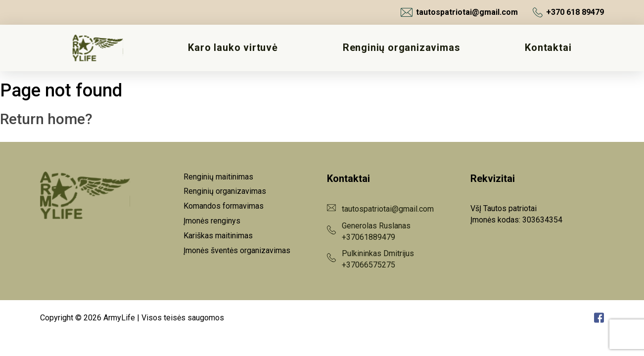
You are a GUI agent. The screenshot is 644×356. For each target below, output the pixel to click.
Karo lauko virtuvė (233, 48)
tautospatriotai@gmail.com (459, 12)
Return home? (46, 119)
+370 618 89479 (568, 12)
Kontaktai (548, 48)
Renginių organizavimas (402, 48)
